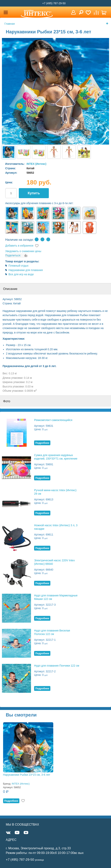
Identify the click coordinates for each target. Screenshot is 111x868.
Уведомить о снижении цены (23, 251)
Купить (34, 193)
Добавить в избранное (19, 246)
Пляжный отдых (18, 266)
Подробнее (42, 443)
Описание (10, 289)
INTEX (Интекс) (36, 164)
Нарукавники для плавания (26, 270)
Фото (7, 401)
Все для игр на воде (21, 274)
